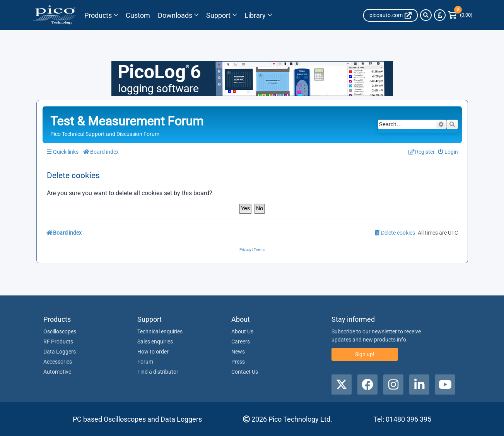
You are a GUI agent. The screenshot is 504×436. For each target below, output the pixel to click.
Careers (241, 342)
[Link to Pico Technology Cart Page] (460, 15)
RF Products (58, 342)
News (238, 352)
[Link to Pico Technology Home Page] (54, 15)
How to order (153, 352)
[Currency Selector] (440, 15)
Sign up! (365, 354)
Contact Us (245, 372)
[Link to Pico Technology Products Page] (101, 15)
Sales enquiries (155, 342)
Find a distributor (158, 372)
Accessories (58, 362)
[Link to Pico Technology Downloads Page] (178, 15)
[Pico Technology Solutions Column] (138, 15)
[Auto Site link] (390, 15)
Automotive (57, 372)
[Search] (426, 15)
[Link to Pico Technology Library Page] (258, 15)
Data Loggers (60, 352)
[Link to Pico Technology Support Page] (221, 15)
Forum (145, 362)
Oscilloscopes (60, 331)
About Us (242, 331)
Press (238, 362)
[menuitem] (448, 152)
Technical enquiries (160, 331)
